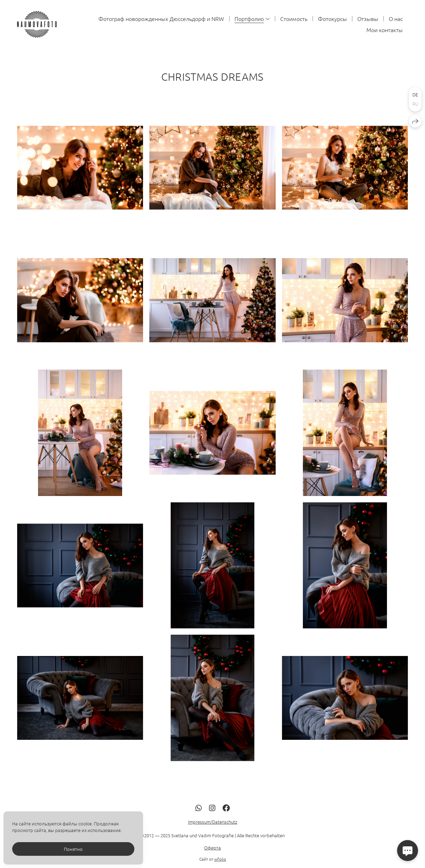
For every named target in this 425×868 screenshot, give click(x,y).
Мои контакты (385, 30)
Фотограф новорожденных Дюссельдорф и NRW (161, 19)
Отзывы (368, 19)
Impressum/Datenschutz (213, 835)
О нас (396, 19)
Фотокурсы (332, 19)
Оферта (212, 861)
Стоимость (294, 19)
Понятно (73, 849)
